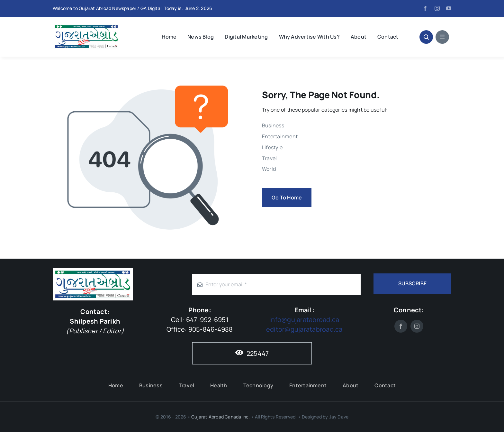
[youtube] (449, 8)
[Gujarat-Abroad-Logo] (86, 26)
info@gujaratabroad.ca (304, 320)
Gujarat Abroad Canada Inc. (221, 417)
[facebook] (425, 8)
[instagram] (437, 8)
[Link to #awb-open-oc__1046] (426, 37)
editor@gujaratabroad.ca (304, 329)
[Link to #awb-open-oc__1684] (442, 37)
